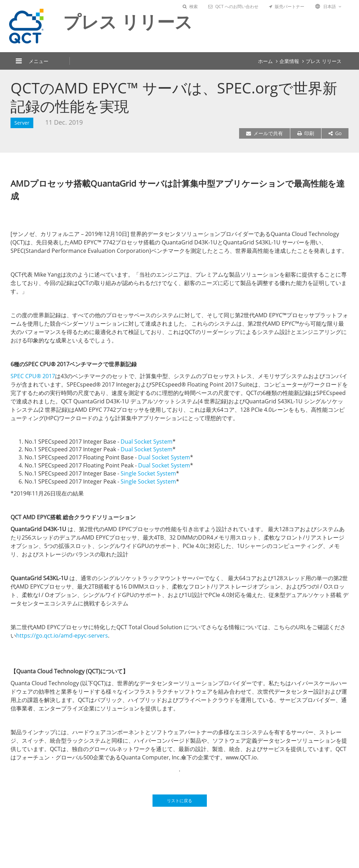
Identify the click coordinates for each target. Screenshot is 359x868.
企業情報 (289, 61)
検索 (190, 6)
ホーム (265, 61)
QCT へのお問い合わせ (233, 6)
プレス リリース (324, 61)
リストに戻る (179, 801)
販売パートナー (287, 6)
